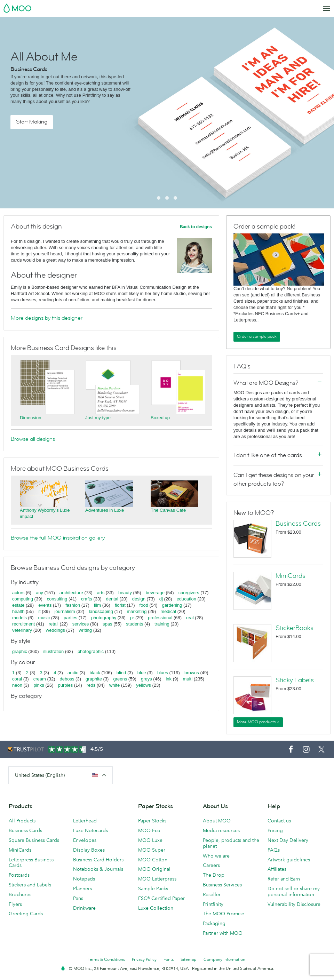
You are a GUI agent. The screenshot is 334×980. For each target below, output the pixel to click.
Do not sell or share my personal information (294, 891)
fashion (73, 605)
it (39, 611)
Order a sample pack (257, 336)
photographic (91, 651)
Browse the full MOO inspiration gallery (58, 538)
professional (160, 618)
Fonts (169, 959)
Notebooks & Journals (98, 869)
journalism (65, 611)
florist (120, 605)
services (81, 624)
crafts (87, 599)
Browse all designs (33, 439)
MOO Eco (149, 830)
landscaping (101, 611)
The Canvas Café (168, 510)
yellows (144, 685)
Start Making (32, 122)
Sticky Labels (295, 680)
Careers (211, 865)
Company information (224, 959)
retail (54, 624)
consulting (57, 599)
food (144, 605)
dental (112, 599)
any (39, 593)
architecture (71, 593)
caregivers (189, 593)
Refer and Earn (284, 879)
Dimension (30, 418)
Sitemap (189, 959)
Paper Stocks (152, 821)
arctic (73, 673)
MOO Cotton (153, 860)
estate (18, 605)
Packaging (214, 923)
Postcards (19, 875)
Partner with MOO (223, 933)
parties (70, 618)
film (97, 605)
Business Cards (298, 524)
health (18, 611)
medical (168, 611)
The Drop (214, 875)
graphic (20, 651)
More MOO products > (258, 722)
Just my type (98, 418)
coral (17, 679)
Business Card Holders (98, 860)
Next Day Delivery (288, 840)
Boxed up (160, 418)
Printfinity (213, 904)
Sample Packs (153, 889)
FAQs (274, 850)
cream (40, 679)
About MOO (217, 821)
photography (104, 618)
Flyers (15, 904)
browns (192, 673)
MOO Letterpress (157, 879)
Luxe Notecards (90, 830)
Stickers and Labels (30, 885)
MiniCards (291, 576)
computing (23, 599)
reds (91, 685)
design (139, 599)
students (134, 624)
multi (188, 679)
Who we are (216, 856)
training (162, 624)
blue (142, 673)
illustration (54, 651)
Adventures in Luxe (105, 510)
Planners (82, 889)
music (44, 618)
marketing (137, 611)
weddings (55, 630)
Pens (78, 898)
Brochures (20, 894)
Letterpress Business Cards (31, 863)
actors (18, 593)
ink (169, 679)
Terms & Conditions (106, 959)
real (190, 618)
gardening (172, 605)
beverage (155, 593)
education (186, 599)
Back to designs (196, 227)
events (45, 605)
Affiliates (277, 869)
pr (132, 618)
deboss (67, 679)
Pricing (275, 830)
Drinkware (84, 908)
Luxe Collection (156, 908)
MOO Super (152, 850)
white (114, 685)
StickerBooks (295, 628)
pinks (39, 685)
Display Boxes (89, 850)
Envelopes (85, 840)
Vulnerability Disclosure (294, 904)
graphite (94, 679)
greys (146, 679)
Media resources (221, 830)
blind (121, 673)
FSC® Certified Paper (161, 898)
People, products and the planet (231, 843)
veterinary (22, 630)
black (95, 673)
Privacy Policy (144, 959)
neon (17, 685)
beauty (125, 593)
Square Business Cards (34, 840)
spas (107, 624)
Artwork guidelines (289, 860)
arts (101, 593)
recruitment (23, 624)
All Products (22, 821)
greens (120, 679)
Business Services (222, 885)
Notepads (84, 879)
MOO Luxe (150, 840)
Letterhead (85, 821)
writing (85, 630)
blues (163, 673)
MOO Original (154, 869)
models (19, 618)
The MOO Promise (224, 914)
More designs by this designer (47, 318)
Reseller (212, 894)
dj (161, 599)
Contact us (279, 821)
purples (66, 685)
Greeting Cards (26, 914)
